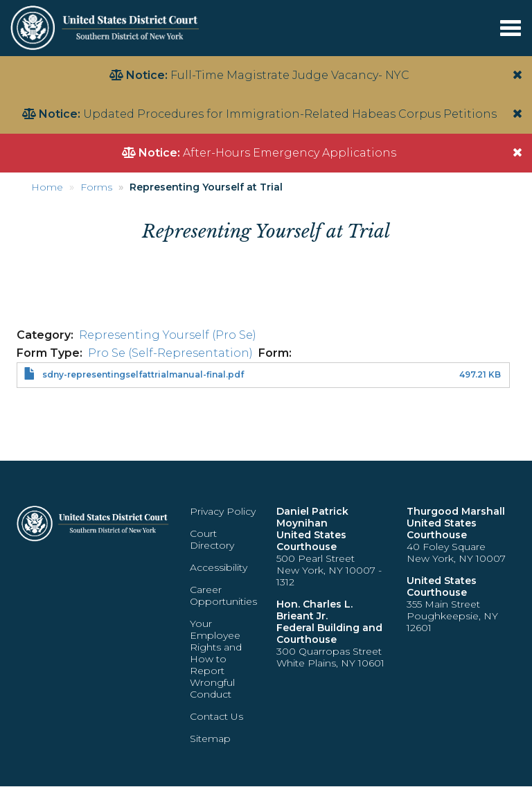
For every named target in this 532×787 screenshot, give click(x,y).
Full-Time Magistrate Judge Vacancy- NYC (290, 75)
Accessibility (219, 567)
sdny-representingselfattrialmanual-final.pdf (143, 374)
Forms (96, 187)
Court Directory (212, 539)
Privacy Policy (223, 511)
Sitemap (210, 739)
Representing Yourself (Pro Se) (168, 335)
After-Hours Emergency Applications (290, 153)
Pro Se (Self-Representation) (170, 353)
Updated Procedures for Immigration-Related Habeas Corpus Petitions (290, 114)
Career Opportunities (223, 595)
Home (47, 187)
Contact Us (216, 716)
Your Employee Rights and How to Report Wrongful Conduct (216, 659)
